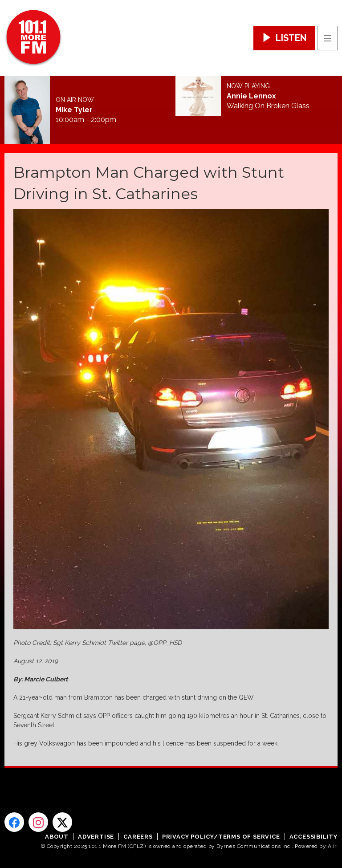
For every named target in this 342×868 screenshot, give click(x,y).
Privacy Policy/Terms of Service (221, 837)
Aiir (332, 846)
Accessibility (313, 837)
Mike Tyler (74, 110)
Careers (138, 837)
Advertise (96, 837)
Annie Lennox (251, 96)
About (57, 837)
